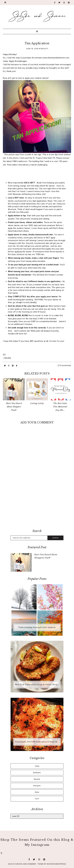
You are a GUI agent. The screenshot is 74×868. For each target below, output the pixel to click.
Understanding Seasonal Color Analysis (37, 627)
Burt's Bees (24, 231)
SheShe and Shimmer (26, 864)
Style (37, 792)
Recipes (37, 786)
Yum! (37, 799)
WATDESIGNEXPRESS (56, 864)
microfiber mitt (39, 194)
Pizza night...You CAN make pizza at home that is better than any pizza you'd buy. (37, 742)
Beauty (45, 49)
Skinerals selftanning (22, 194)
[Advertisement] (37, 505)
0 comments (64, 365)
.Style (37, 766)
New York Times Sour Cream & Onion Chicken (37, 685)
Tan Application (37, 43)
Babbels (37, 773)
